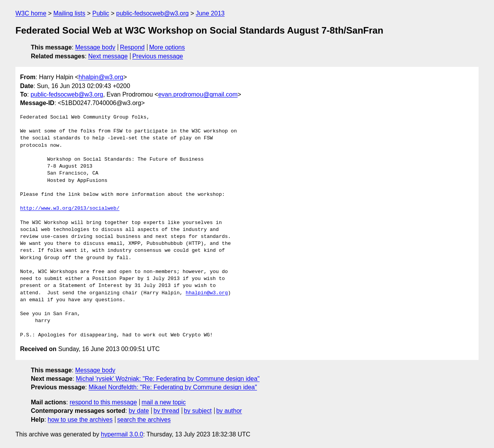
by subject (198, 411)
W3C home (31, 13)
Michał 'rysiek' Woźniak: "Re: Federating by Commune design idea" (168, 379)
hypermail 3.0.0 (122, 434)
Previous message (158, 56)
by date (139, 411)
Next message (108, 56)
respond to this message (103, 402)
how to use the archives (80, 420)
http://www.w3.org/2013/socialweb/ (70, 209)
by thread (167, 411)
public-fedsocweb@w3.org (152, 13)
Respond (132, 47)
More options (167, 47)
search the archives (144, 420)
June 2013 (210, 13)
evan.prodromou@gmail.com (198, 94)
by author (229, 411)
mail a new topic (164, 402)
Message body (95, 47)
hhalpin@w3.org (101, 77)
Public (101, 13)
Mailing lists (69, 13)
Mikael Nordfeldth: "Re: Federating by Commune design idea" (173, 387)
